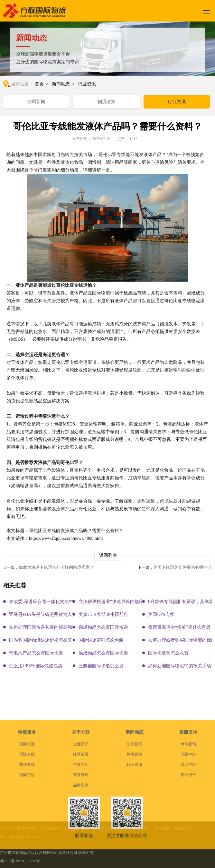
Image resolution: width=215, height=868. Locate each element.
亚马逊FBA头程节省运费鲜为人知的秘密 (49, 614)
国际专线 (27, 808)
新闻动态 (61, 84)
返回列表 (108, 555)
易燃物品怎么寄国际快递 (103, 627)
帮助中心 (188, 818)
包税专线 (27, 818)
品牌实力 (81, 839)
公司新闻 (36, 102)
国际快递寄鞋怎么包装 (101, 640)
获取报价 (188, 829)
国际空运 (27, 829)
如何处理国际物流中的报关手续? (181, 666)
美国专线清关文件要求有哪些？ (182, 567)
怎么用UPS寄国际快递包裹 (36, 666)
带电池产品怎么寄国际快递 (36, 653)
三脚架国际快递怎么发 (101, 666)
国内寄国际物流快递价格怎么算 (41, 640)
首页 (39, 84)
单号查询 (188, 798)
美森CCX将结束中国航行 (103, 614)
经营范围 (81, 808)
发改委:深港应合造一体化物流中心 (43, 602)
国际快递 (27, 798)
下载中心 (188, 808)
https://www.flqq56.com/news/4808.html (66, 538)
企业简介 (81, 798)
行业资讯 (87, 84)
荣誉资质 (81, 829)
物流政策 (107, 102)
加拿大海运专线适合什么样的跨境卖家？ (56, 567)
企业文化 (81, 818)
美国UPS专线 (161, 614)
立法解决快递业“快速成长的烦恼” (112, 602)
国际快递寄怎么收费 (168, 653)
